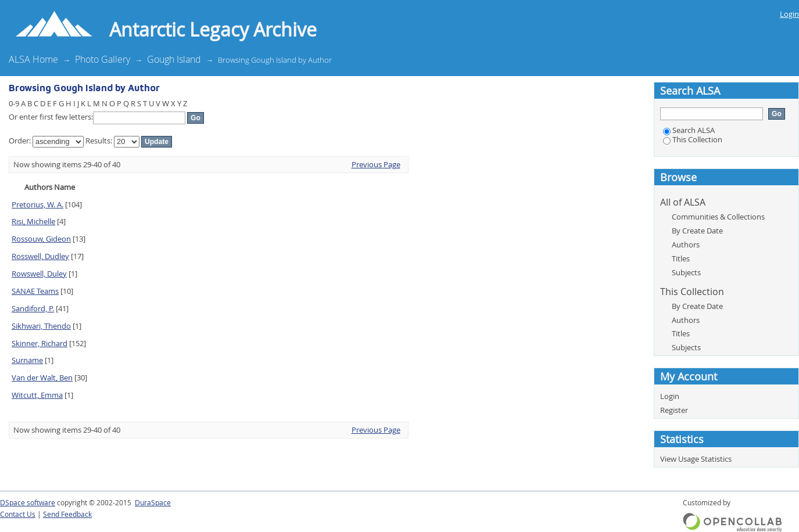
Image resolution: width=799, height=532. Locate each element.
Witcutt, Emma (37, 395)
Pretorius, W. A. (37, 204)
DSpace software (28, 503)
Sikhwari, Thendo (41, 326)
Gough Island (174, 59)
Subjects (686, 272)
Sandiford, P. (33, 308)
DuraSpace (153, 503)
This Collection (693, 139)
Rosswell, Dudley (40, 256)
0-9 (14, 103)
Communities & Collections (718, 217)
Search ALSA (689, 130)
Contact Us (18, 514)
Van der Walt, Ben (42, 378)
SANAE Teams (35, 291)
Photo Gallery (103, 59)
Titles (681, 258)
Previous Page (376, 164)
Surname (27, 360)
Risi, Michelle (33, 221)
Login (789, 14)
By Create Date (697, 231)
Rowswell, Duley (39, 274)
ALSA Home (33, 59)
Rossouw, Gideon (41, 239)
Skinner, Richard (40, 343)
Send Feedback (67, 514)
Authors (686, 245)
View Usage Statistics (696, 459)
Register (674, 410)
